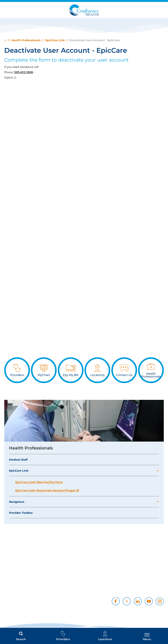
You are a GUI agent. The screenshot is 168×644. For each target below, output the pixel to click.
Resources (156, 587)
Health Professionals (26, 40)
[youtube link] (149, 601)
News (160, 591)
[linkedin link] (138, 601)
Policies (122, 583)
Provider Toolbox (21, 513)
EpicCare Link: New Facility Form (39, 482)
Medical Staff (18, 460)
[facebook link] (116, 601)
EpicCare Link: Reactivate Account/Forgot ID (47, 490)
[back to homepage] (5, 40)
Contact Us (119, 591)
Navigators (17, 502)
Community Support (112, 587)
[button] (158, 471)
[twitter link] (127, 601)
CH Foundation (80, 591)
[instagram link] (160, 601)
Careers (158, 583)
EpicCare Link (55, 40)
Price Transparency (77, 583)
